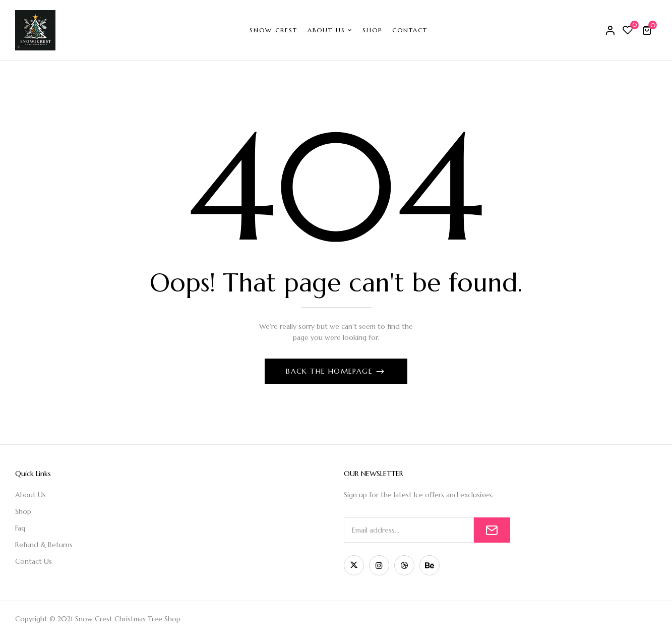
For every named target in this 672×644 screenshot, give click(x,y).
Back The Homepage (330, 371)
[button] (648, 30)
